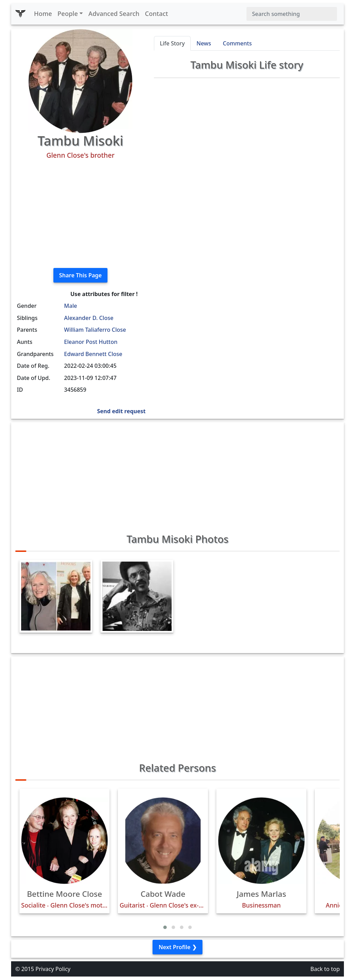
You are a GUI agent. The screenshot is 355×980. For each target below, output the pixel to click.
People (68, 14)
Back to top (325, 969)
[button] (165, 927)
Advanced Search (114, 14)
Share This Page (81, 275)
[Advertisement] (80, 214)
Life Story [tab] (172, 43)
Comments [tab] (237, 43)
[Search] (292, 14)
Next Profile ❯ (177, 947)
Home (43, 14)
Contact (157, 14)
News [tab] (204, 43)
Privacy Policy (53, 969)
